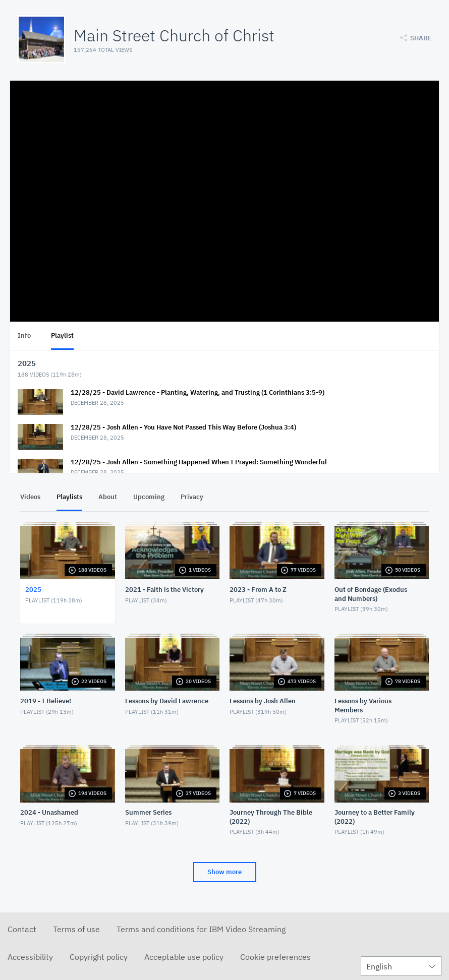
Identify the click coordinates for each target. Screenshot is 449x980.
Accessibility (30, 957)
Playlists (69, 497)
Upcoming (149, 497)
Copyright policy (99, 957)
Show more (224, 872)
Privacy (192, 497)
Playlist (62, 335)
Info (24, 335)
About (108, 497)
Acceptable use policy (184, 957)
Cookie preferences (275, 957)
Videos (30, 497)
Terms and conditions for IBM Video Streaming (201, 929)
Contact (22, 929)
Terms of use (76, 929)
